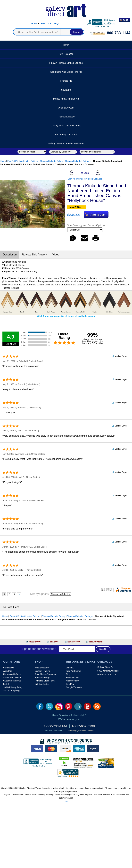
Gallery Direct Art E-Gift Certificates (66, 144)
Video (56, 255)
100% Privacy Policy (13, 687)
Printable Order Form (45, 681)
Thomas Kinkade (66, 117)
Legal (66, 801)
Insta (59, 707)
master (51, 749)
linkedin (78, 706)
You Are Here (11, 607)
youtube (87, 706)
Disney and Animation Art (66, 99)
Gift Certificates (42, 684)
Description (10, 255)
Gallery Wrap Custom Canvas (66, 126)
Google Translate (74, 687)
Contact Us (8, 668)
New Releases (66, 54)
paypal (93, 749)
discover (65, 749)
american (79, 749)
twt (49, 706)
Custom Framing (42, 671)
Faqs (57, 23)
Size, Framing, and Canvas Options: (87, 225)
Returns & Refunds (12, 674)
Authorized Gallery (12, 677)
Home (34, 23)
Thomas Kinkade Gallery (52, 161)
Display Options (39, 594)
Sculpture (66, 90)
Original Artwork (66, 108)
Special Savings (42, 677)
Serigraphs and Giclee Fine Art (66, 72)
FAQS (6, 684)
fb (40, 706)
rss (97, 706)
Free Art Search (73, 671)
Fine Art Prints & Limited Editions (66, 63)
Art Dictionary (72, 681)
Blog (68, 674)
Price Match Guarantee (46, 674)
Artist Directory (42, 668)
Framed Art (66, 81)
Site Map (70, 684)
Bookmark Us (72, 677)
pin (69, 706)
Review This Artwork (34, 255)
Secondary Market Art (66, 135)
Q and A (70, 668)
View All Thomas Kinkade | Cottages (85, 179)
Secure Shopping (11, 691)
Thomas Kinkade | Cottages (78, 161)
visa (37, 749)
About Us (46, 23)
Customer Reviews (12, 681)
